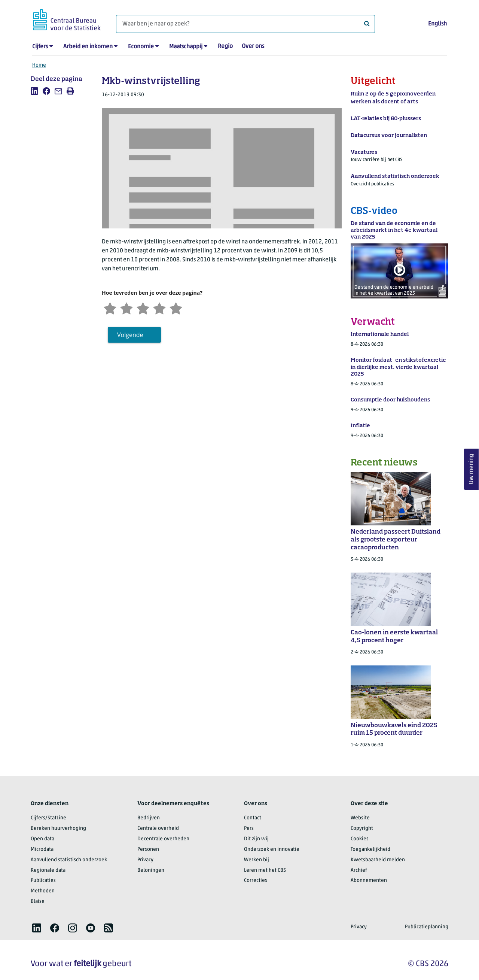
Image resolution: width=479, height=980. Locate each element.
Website (360, 818)
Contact (253, 818)
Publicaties (43, 881)
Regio (225, 46)
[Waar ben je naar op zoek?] (245, 24)
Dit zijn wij (256, 839)
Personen (148, 849)
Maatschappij (186, 47)
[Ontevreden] (126, 308)
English (437, 24)
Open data (42, 839)
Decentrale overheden (163, 839)
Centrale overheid (158, 829)
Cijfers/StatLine (48, 818)
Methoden (43, 891)
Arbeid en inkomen (88, 47)
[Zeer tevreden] (176, 308)
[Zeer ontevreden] (110, 308)
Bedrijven (149, 818)
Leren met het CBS (265, 870)
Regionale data (48, 870)
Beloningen (151, 870)
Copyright (362, 829)
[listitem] (34, 91)
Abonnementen (369, 881)
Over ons (253, 46)
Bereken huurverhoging (58, 829)
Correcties (256, 881)
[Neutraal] (143, 308)
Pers (249, 829)
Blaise (38, 902)
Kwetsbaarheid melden (378, 860)
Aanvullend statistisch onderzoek (69, 860)
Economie (141, 47)
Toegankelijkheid (370, 849)
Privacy (145, 860)
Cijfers (40, 47)
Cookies (360, 839)
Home (39, 65)
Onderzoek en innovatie (272, 849)
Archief (359, 870)
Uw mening (472, 469)
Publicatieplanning (427, 927)
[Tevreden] (159, 308)
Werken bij (257, 860)
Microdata (42, 849)
